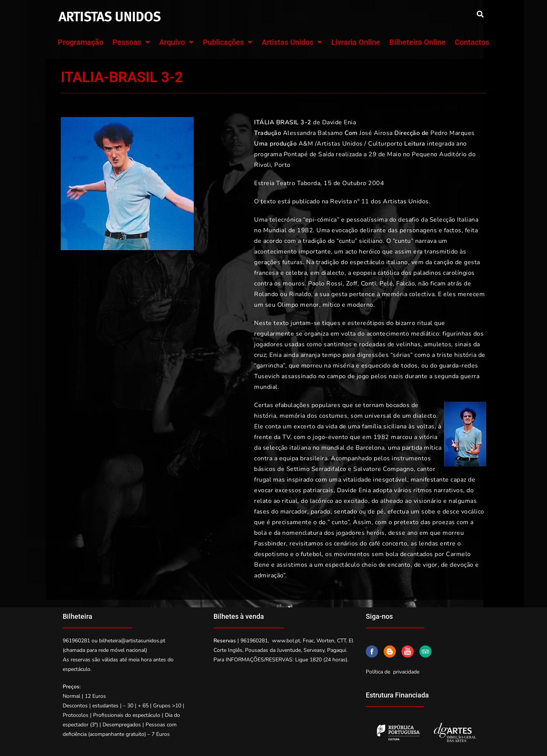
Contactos (472, 42)
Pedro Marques (453, 133)
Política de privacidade (393, 672)
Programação (81, 42)
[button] (480, 14)
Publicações (228, 42)
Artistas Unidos (292, 42)
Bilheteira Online (417, 42)
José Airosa (376, 133)
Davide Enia (339, 122)
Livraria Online (356, 42)
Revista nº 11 (350, 201)
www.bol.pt (286, 641)
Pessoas (131, 42)
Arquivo (176, 42)
